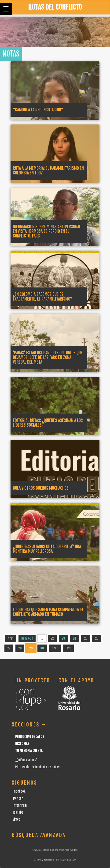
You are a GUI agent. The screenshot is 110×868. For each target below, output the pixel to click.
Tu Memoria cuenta (29, 751)
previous (27, 638)
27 (9, 648)
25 (86, 638)
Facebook (19, 791)
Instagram (20, 805)
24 (75, 638)
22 (52, 638)
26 (97, 638)
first (11, 638)
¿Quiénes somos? (26, 760)
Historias (22, 744)
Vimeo (16, 819)
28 (20, 648)
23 (63, 638)
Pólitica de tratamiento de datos (37, 767)
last (68, 648)
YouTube (18, 812)
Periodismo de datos (30, 737)
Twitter (18, 798)
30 (42, 648)
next (55, 648)
